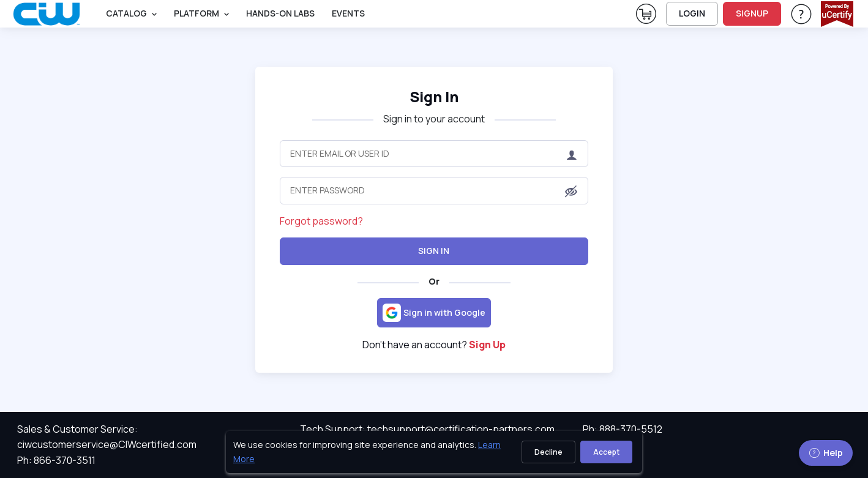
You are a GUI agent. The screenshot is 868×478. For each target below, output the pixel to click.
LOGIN (692, 13)
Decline (548, 452)
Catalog (126, 13)
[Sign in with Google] (434, 313)
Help (826, 453)
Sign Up (487, 345)
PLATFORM (196, 13)
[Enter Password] (434, 190)
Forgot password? (321, 221)
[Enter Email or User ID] (434, 154)
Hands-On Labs (280, 13)
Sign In (434, 251)
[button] (571, 192)
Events (348, 13)
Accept (606, 452)
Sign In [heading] (434, 96)
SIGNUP (752, 13)
